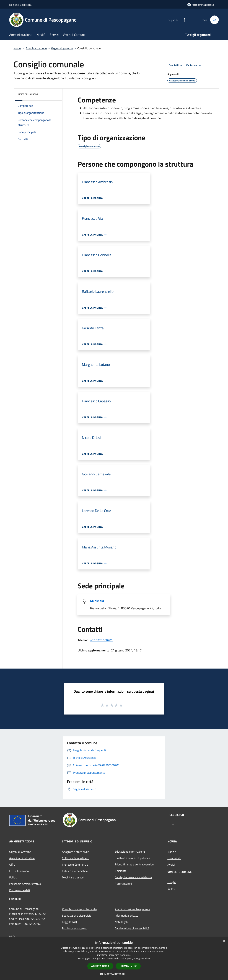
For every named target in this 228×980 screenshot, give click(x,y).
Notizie (172, 852)
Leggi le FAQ (69, 922)
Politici (13, 877)
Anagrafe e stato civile (76, 852)
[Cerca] (214, 20)
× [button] (224, 941)
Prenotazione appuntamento (79, 909)
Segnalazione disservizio (77, 915)
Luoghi (172, 882)
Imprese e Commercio (75, 865)
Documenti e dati (20, 890)
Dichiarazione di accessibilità (132, 928)
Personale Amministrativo (25, 884)
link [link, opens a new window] (148, 959)
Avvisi (171, 865)
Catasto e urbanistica (75, 871)
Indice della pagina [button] (28, 94)
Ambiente (121, 871)
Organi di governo (62, 48)
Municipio (97, 601)
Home (17, 48)
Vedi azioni (194, 65)
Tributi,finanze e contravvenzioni (135, 864)
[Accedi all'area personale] (201, 5)
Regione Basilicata (20, 5)
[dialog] (114, 959)
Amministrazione (36, 48)
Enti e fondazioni (19, 871)
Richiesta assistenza (74, 928)
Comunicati (174, 858)
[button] (114, 974)
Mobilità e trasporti (74, 877)
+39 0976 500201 (101, 640)
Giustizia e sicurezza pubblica (132, 858)
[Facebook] (183, 20)
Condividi (176, 65)
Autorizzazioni (123, 884)
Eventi (171, 889)
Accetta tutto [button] (100, 966)
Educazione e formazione (130, 852)
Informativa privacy (126, 915)
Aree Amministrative (22, 858)
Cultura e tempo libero (76, 858)
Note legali (121, 922)
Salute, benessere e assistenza (133, 877)
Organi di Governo (20, 852)
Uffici (12, 865)
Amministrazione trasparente (133, 909)
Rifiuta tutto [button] (128, 966)
